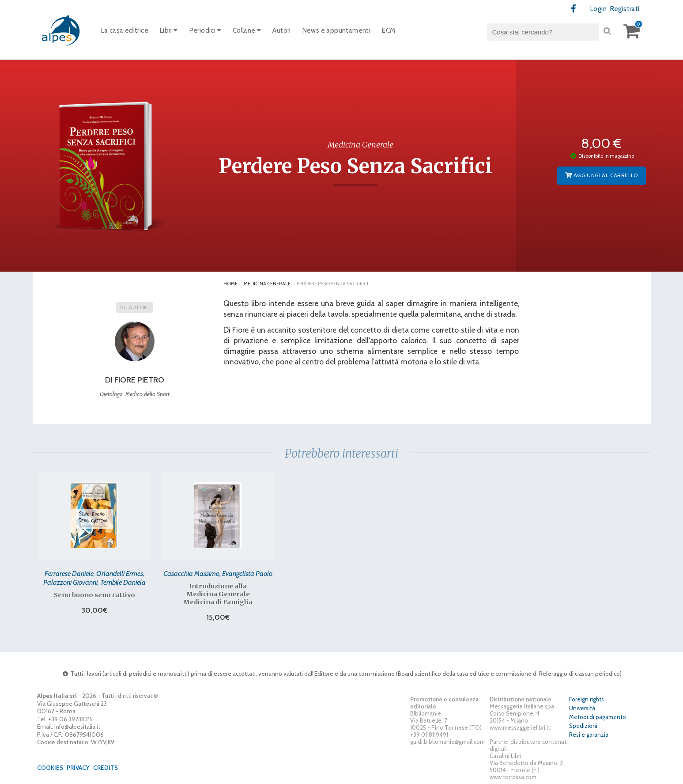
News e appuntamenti (337, 30)
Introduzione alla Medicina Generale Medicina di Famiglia (218, 594)
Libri (169, 30)
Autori (281, 30)
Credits (106, 768)
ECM (389, 30)
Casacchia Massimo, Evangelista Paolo (218, 573)
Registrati (625, 9)
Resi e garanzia (589, 735)
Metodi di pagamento (598, 717)
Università (582, 708)
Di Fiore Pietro (135, 380)
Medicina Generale (267, 284)
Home (230, 284)
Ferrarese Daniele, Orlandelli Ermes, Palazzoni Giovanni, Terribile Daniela (94, 578)
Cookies (50, 768)
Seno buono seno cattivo (94, 595)
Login (598, 9)
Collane (247, 30)
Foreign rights (587, 699)
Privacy (78, 768)
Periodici (205, 30)
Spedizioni (583, 726)
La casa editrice (125, 30)
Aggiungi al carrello (602, 175)
